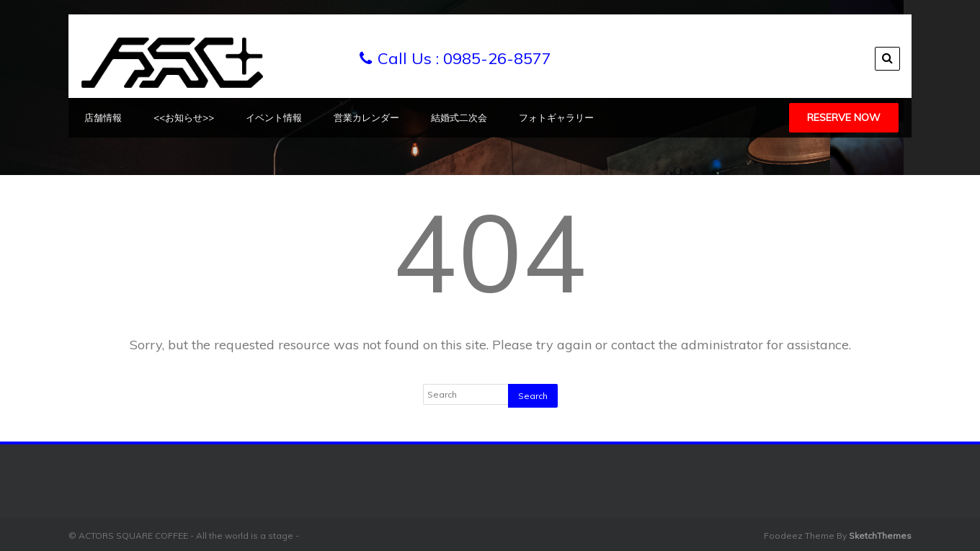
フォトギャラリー (556, 117)
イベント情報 (274, 117)
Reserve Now (844, 117)
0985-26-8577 (497, 58)
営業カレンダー (366, 117)
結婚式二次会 (459, 117)
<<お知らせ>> (184, 117)
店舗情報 (103, 117)
